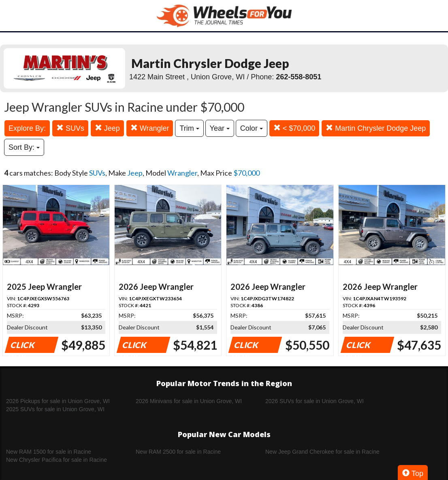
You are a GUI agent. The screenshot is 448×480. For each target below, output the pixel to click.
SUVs (70, 128)
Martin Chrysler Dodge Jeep (376, 128)
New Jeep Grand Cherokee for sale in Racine (322, 452)
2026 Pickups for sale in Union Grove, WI (58, 401)
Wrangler (150, 128)
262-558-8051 (299, 77)
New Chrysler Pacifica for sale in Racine (57, 460)
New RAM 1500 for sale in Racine (49, 452)
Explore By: (27, 128)
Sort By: (24, 147)
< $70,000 (294, 128)
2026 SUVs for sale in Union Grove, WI (315, 401)
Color (252, 128)
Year (220, 128)
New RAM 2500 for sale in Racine (178, 452)
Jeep (107, 128)
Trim (189, 128)
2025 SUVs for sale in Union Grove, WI (55, 409)
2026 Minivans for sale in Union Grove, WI (189, 401)
